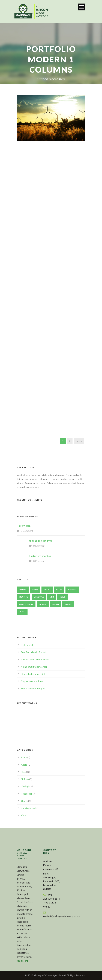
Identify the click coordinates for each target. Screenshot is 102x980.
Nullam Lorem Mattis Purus (35, 660)
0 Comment (27, 531)
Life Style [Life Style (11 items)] (39, 597)
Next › (79, 441)
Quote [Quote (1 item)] (43, 604)
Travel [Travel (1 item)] (68, 604)
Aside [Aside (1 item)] (35, 589)
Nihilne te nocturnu (40, 541)
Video (24, 815)
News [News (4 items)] (62, 597)
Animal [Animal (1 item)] (23, 589)
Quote (24, 801)
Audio (24, 765)
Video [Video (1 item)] (22, 612)
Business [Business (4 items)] (72, 589)
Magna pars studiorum (33, 681)
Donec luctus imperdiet (33, 674)
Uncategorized (29, 808)
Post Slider (27, 794)
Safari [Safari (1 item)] (56, 604)
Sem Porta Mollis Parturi (34, 652)
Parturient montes (40, 556)
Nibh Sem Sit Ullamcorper (34, 667)
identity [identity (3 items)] (23, 597)
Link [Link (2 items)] (52, 597)
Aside (24, 757)
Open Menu (82, 7)
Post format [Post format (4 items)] (26, 604)
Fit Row (25, 779)
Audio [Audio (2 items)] (47, 589)
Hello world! (24, 526)
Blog (23, 772)
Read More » (23, 961)
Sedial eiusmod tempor (33, 689)
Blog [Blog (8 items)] (59, 589)
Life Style (26, 786)
